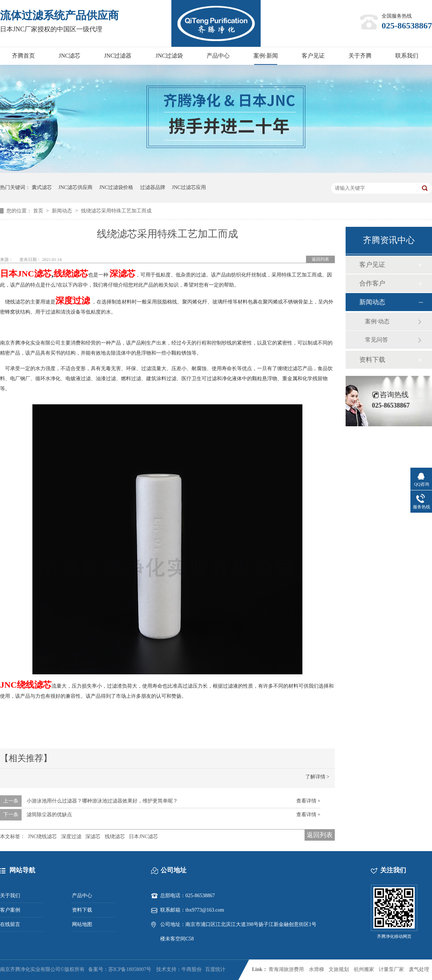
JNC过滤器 (118, 56)
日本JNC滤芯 (26, 274)
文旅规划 (339, 969)
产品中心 (218, 56)
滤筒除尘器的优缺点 (49, 815)
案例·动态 (377, 321)
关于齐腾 (360, 56)
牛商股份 (192, 969)
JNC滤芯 (69, 56)
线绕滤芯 (71, 274)
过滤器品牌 (153, 187)
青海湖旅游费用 (286, 969)
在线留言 (10, 924)
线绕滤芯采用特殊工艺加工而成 (116, 211)
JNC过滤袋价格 (116, 187)
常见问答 (377, 340)
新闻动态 (63, 211)
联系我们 (407, 56)
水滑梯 (316, 969)
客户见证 (313, 56)
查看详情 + (308, 801)
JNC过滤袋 (169, 56)
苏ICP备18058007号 (130, 969)
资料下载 (372, 360)
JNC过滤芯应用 (189, 187)
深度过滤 (71, 837)
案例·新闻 (266, 56)
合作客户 (372, 283)
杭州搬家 (364, 969)
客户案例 (10, 910)
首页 (39, 211)
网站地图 (82, 924)
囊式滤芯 (42, 187)
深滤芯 (93, 837)
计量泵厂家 (391, 969)
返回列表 (320, 259)
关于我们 (10, 896)
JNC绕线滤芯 (43, 837)
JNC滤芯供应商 (75, 187)
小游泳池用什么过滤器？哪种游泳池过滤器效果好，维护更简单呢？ (102, 801)
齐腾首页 (23, 56)
